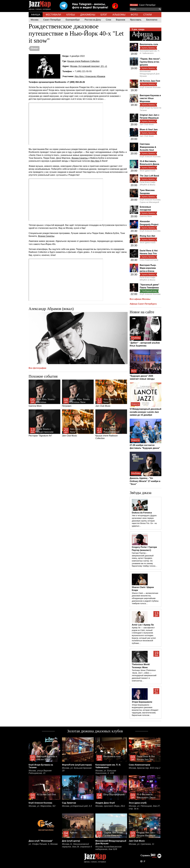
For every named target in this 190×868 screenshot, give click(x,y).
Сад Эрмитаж (69, 803)
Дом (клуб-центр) (71, 841)
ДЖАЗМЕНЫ (88, 15)
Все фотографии (37, 368)
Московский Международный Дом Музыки (150, 74)
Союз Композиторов (149, 260)
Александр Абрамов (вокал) (51, 309)
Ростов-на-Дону (93, 20)
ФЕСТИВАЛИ (53, 15)
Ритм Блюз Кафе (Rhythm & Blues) (148, 183)
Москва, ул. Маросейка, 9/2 (42, 806)
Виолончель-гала (149, 44)
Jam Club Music (111, 393)
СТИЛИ (148, 15)
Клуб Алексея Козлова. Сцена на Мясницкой (150, 201)
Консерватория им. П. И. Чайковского (150, 52)
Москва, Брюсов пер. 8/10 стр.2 (145, 768)
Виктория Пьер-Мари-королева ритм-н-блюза (148, 268)
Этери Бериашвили (142, 702)
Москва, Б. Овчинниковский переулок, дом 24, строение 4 (77, 845)
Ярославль (136, 20)
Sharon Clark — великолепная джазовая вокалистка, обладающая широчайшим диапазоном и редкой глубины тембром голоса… (145, 598)
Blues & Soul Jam (149, 129)
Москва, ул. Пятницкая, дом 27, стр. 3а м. (145, 807)
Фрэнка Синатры (80, 158)
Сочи (108, 20)
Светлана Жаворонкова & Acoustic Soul (148, 147)
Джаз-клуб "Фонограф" (41, 841)
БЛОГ (104, 15)
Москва (134, 5)
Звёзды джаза (141, 493)
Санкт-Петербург (147, 5)
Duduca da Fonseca (142, 513)
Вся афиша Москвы (140, 299)
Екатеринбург (73, 20)
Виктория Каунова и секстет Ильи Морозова (150, 98)
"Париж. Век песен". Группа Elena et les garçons (150, 62)
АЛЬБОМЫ (119, 15)
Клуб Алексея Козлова (150, 87)
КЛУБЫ (71, 15)
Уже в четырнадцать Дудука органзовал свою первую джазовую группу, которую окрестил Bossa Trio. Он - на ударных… (144, 521)
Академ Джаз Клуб (105, 803)
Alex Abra (95, 161)
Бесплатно (152, 20)
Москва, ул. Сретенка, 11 (142, 844)
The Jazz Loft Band (149, 176)
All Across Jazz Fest (150, 81)
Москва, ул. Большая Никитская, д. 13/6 (106, 772)
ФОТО (134, 15)
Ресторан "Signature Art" (44, 423)
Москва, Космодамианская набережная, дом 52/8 (108, 848)
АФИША (36, 15)
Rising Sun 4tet (147, 236)
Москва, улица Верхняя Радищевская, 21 (40, 772)
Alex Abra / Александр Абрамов (90, 76)
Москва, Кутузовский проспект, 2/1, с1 (89, 66)
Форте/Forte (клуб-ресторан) (77, 765)
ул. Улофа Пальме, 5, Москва (43, 844)
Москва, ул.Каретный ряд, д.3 (77, 806)
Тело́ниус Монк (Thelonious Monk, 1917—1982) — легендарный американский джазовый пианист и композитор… (144, 675)
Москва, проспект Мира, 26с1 (110, 806)
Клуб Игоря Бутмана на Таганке (150, 109)
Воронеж (121, 20)
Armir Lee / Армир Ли (143, 625)
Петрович (78, 393)
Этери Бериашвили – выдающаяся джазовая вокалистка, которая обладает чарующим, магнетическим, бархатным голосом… (145, 710)
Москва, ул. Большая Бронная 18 (77, 769)
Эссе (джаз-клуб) (148, 171)
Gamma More (44, 393)
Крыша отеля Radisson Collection (83, 61)
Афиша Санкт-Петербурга (143, 304)
